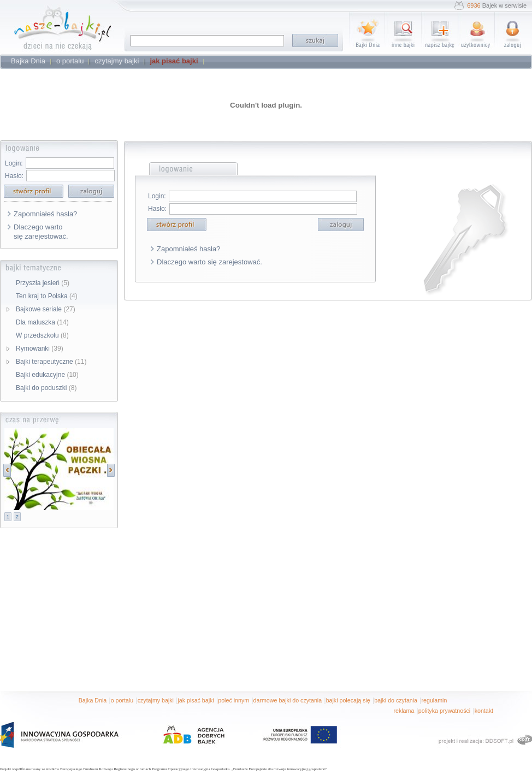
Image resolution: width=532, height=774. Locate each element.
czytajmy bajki (156, 700)
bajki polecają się (348, 700)
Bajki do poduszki (46, 388)
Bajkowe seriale (46, 309)
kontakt (484, 711)
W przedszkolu (42, 335)
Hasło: (14, 176)
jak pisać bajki (196, 700)
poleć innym (234, 700)
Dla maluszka (42, 322)
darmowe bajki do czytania (288, 700)
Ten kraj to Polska (47, 296)
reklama (404, 711)
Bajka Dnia (93, 700)
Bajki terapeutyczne (51, 362)
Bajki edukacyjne (47, 375)
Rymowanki (40, 348)
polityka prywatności (444, 711)
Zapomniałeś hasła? (45, 214)
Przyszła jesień (43, 283)
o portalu (122, 700)
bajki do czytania (396, 700)
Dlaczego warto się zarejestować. (41, 232)
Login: (14, 163)
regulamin (435, 700)
